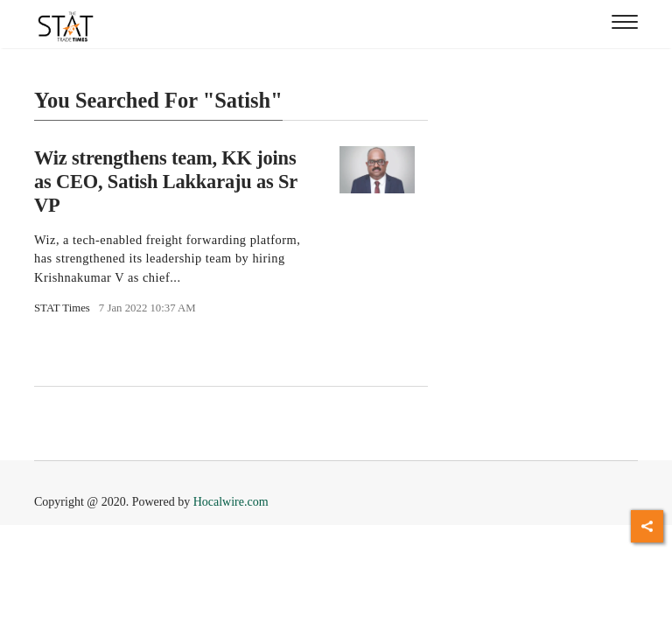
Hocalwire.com (231, 502)
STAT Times (62, 308)
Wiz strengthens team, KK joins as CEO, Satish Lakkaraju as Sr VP (166, 182)
